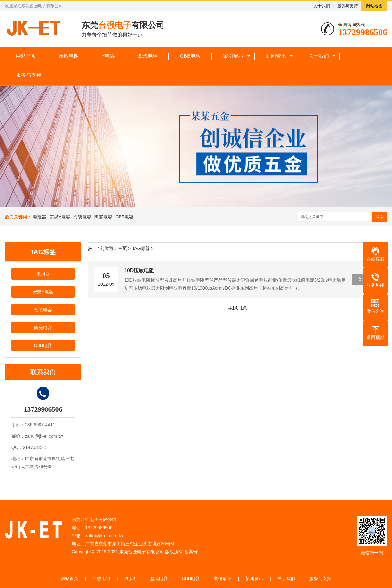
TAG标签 (141, 248)
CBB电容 (190, 56)
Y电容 (108, 56)
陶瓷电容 (103, 217)
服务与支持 (348, 6)
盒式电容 (148, 56)
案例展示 (233, 56)
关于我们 (322, 6)
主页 (122, 248)
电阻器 (40, 217)
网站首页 (26, 56)
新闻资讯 (276, 56)
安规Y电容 (60, 217)
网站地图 (374, 6)
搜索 (380, 217)
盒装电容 (82, 217)
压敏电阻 (69, 56)
